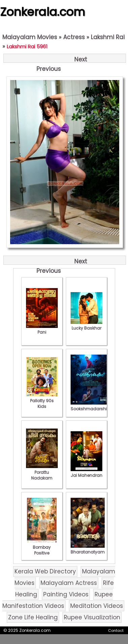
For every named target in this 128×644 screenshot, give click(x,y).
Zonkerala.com (43, 12)
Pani (42, 329)
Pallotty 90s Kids (42, 401)
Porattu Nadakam (42, 472)
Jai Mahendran (86, 472)
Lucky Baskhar (86, 325)
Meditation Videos (97, 606)
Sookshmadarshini (91, 406)
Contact (116, 630)
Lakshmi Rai (108, 37)
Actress (74, 37)
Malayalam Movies (30, 37)
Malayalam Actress (69, 583)
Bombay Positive (42, 547)
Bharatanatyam (88, 549)
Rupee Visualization (92, 617)
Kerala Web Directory (45, 571)
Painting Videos (66, 594)
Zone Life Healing (33, 617)
